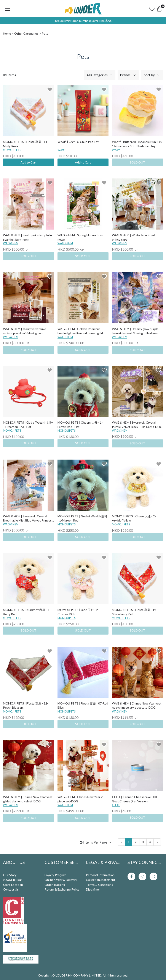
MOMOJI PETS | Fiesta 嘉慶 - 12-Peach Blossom (26, 705)
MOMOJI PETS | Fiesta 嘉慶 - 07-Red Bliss (83, 705)
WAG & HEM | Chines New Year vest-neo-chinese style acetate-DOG (137, 705)
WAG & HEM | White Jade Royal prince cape (133, 237)
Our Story (10, 875)
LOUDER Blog (12, 880)
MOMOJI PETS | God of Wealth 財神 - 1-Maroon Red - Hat (28, 425)
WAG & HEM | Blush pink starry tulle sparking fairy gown (27, 237)
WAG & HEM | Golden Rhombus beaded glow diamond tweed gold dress (80, 331)
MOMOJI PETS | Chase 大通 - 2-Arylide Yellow (134, 518)
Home (7, 33)
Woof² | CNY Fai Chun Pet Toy (78, 142)
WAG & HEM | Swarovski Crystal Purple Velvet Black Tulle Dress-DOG (137, 425)
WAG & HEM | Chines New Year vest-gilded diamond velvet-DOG (28, 799)
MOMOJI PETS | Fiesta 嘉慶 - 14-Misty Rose (26, 144)
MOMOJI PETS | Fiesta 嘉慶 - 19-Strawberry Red (135, 612)
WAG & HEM (11, 243)
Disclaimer (93, 889)
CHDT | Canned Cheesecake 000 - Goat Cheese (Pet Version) (135, 799)
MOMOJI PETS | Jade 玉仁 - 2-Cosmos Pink (78, 612)
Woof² (61, 150)
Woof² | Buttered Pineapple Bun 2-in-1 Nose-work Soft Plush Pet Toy (137, 144)
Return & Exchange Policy (62, 889)
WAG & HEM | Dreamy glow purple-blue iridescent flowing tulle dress (136, 331)
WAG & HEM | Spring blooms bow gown (80, 237)
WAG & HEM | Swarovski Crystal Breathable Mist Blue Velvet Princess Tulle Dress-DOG (28, 519)
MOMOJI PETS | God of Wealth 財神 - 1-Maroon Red (82, 518)
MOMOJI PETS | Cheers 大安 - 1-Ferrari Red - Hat (80, 425)
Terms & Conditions (100, 885)
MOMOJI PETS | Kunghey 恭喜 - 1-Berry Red (27, 612)
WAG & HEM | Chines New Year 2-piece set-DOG (81, 799)
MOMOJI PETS (12, 150)
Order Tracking (55, 885)
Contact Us (11, 889)
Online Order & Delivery (61, 880)
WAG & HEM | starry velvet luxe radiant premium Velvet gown (25, 331)
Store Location (13, 885)
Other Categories (26, 33)
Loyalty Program (55, 875)
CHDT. (116, 805)
